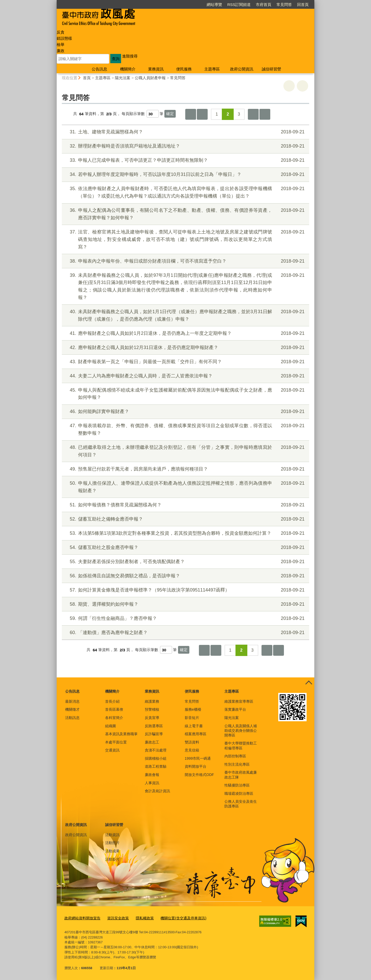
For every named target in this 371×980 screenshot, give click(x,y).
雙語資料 (192, 742)
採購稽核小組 (156, 758)
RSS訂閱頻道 (239, 5)
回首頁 (303, 5)
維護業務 (152, 701)
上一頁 (202, 114)
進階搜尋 (130, 56)
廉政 (61, 51)
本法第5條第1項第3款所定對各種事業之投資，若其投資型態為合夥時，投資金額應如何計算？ (185, 533)
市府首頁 (264, 5)
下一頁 (253, 114)
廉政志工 (152, 742)
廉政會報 (152, 775)
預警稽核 (152, 709)
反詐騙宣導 (154, 734)
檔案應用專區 (196, 734)
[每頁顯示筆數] (153, 114)
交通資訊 (112, 750)
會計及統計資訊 (157, 791)
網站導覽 (214, 5)
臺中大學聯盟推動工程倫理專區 (241, 746)
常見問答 (284, 5)
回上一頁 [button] (302, 86)
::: (54, 2)
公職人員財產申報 (150, 78)
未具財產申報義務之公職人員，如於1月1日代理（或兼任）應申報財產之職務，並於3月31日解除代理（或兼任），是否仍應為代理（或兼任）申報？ (185, 315)
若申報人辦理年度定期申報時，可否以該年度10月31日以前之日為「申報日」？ (185, 175)
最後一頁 (265, 114)
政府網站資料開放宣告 (81, 918)
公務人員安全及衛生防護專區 (241, 804)
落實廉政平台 (235, 709)
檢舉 (61, 44)
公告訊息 (99, 69)
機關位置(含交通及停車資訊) (176, 918)
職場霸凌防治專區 (239, 793)
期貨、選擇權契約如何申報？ (185, 604)
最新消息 (72, 701)
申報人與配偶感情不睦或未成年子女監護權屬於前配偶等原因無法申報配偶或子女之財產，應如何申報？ (185, 393)
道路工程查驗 (156, 766)
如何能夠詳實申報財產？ (185, 412)
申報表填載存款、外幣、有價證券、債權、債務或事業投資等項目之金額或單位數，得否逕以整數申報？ (185, 429)
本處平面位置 (116, 742)
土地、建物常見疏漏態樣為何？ (185, 132)
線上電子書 (194, 726)
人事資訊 (152, 783)
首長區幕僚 (114, 709)
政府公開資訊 (242, 69)
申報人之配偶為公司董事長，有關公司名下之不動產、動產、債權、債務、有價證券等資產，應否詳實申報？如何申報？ (185, 213)
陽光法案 (123, 78)
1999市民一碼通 (198, 758)
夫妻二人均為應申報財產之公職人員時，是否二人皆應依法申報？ (185, 376)
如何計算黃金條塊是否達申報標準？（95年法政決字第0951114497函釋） (185, 590)
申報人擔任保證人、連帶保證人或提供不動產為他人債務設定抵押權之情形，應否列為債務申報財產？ (185, 486)
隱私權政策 (140, 918)
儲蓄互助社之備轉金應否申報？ (185, 519)
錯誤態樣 (64, 38)
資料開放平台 (196, 766)
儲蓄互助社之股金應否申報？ (185, 548)
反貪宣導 (152, 718)
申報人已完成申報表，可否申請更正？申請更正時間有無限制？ (185, 160)
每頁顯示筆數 (133, 114)
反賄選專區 (154, 726)
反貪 (61, 32)
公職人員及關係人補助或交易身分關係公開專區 (241, 731)
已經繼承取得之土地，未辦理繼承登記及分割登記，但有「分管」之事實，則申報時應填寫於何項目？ (185, 451)
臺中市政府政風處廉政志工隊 (241, 775)
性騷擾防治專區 (237, 785)
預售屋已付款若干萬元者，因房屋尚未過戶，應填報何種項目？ (185, 469)
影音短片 (192, 718)
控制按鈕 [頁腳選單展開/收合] (309, 683)
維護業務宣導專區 (239, 701)
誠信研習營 (271, 69)
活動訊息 (72, 718)
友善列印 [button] (289, 86)
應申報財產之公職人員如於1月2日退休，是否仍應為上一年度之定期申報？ (185, 333)
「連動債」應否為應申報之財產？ (185, 633)
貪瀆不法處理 (156, 750)
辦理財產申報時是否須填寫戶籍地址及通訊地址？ (185, 146)
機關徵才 (72, 709)
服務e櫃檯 (193, 709)
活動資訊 (112, 835)
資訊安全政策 (115, 918)
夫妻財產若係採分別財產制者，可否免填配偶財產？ (185, 562)
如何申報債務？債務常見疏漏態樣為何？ (185, 505)
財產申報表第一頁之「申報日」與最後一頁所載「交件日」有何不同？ (185, 362)
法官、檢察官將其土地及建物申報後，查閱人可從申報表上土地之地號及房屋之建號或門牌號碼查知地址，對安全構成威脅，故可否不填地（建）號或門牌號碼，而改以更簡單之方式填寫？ (185, 239)
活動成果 (112, 851)
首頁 (87, 78)
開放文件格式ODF (199, 775)
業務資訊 (156, 69)
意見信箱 (192, 750)
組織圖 (111, 726)
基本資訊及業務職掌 (121, 734)
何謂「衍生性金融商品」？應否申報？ (185, 618)
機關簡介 (128, 69)
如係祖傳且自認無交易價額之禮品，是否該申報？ (185, 576)
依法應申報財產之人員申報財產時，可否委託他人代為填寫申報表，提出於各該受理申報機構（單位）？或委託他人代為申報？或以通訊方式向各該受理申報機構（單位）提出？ (185, 192)
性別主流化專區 (237, 764)
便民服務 (184, 69)
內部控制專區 (235, 756)
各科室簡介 (114, 718)
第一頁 (191, 114)
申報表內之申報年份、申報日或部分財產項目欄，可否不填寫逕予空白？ (185, 261)
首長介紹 (112, 701)
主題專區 (212, 69)
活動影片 (112, 859)
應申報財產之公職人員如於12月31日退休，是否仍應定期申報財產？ (185, 348)
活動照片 (112, 843)
